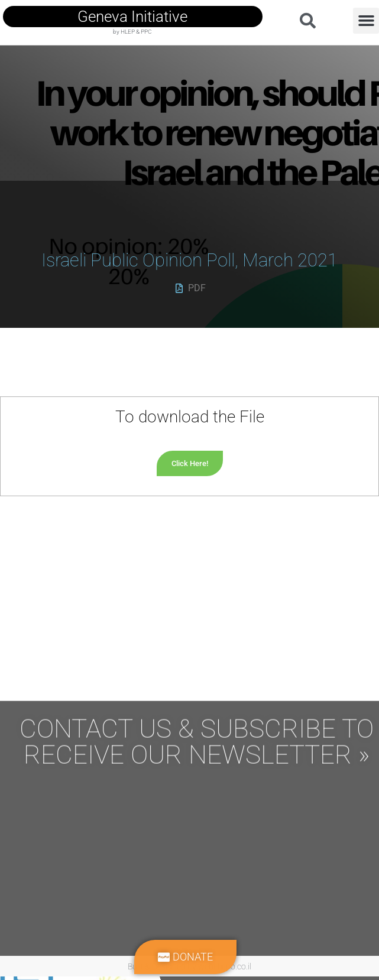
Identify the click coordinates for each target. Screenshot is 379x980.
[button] (366, 21)
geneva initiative (132, 17)
